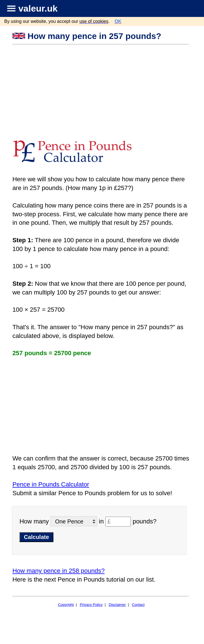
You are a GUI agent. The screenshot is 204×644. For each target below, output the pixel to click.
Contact (138, 605)
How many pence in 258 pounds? (59, 571)
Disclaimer (117, 605)
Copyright (66, 605)
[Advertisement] (101, 87)
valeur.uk (38, 8)
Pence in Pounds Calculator (51, 484)
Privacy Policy (91, 605)
